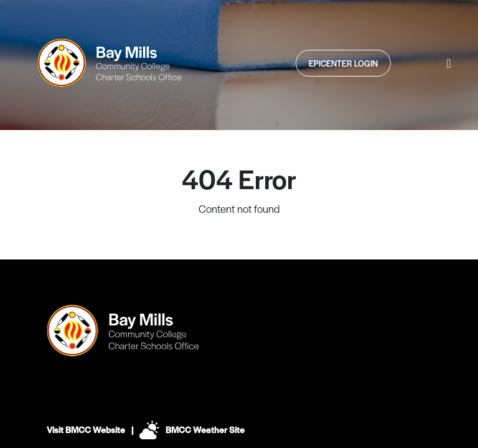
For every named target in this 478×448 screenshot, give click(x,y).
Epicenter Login (343, 63)
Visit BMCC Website (86, 429)
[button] (449, 63)
